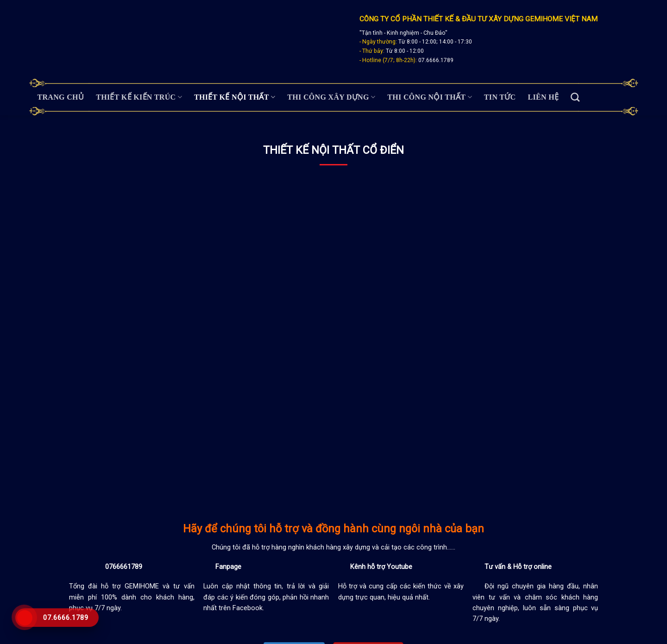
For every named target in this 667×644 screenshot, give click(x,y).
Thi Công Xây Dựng (331, 97)
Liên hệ (544, 97)
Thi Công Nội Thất (430, 97)
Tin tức (500, 97)
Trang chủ (61, 97)
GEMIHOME (144, 586)
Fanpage (228, 567)
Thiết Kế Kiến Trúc (139, 97)
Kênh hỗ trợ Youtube (381, 567)
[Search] (575, 97)
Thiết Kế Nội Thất (235, 97)
